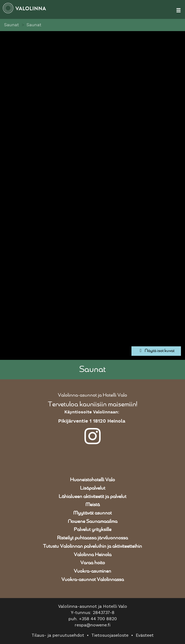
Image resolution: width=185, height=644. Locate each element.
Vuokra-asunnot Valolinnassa (93, 580)
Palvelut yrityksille (93, 530)
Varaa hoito (93, 563)
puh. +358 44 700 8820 (93, 619)
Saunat (11, 25)
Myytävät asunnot (93, 513)
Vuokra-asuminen (93, 571)
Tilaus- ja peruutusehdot (58, 635)
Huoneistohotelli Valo (93, 480)
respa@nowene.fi (93, 625)
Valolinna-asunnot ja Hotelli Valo (93, 395)
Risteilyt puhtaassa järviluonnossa (93, 538)
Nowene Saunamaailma (93, 522)
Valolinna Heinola (93, 555)
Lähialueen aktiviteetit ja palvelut (93, 497)
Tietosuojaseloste (110, 635)
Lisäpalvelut (93, 488)
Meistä (93, 505)
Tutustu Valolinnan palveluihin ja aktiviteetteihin (93, 546)
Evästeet (145, 635)
